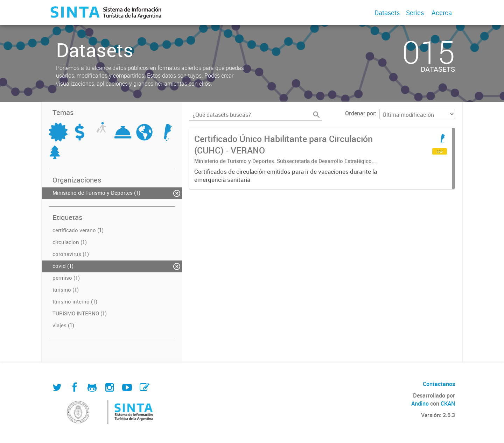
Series (415, 13)
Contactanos (439, 384)
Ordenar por (360, 113)
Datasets (387, 13)
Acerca (442, 13)
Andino (420, 403)
